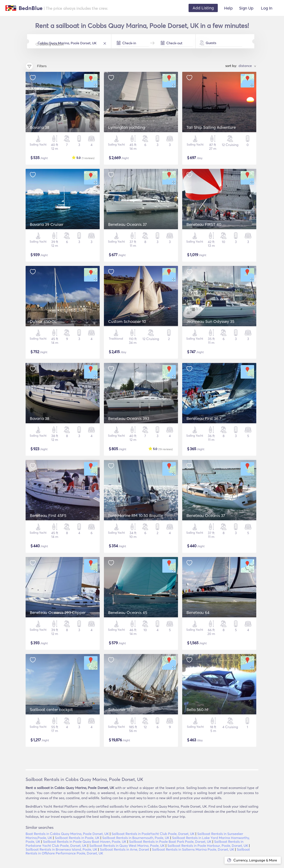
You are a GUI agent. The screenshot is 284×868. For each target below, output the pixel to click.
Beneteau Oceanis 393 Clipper (58, 612)
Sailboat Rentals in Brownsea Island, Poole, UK (61, 849)
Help (228, 8)
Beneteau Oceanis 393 (129, 418)
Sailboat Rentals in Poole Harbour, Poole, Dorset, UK (208, 846)
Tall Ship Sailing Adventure (211, 127)
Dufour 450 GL (43, 321)
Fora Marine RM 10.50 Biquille (136, 515)
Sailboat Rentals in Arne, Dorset (125, 849)
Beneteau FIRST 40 (204, 224)
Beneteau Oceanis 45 (128, 612)
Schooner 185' (121, 710)
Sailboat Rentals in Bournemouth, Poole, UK (136, 838)
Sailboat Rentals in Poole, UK (77, 838)
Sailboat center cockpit (51, 710)
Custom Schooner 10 (127, 321)
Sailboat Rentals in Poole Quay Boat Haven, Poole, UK (85, 842)
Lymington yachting (127, 127)
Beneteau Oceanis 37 (127, 224)
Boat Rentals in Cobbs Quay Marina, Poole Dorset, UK (67, 834)
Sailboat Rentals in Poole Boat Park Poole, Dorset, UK (170, 842)
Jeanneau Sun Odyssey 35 (210, 321)
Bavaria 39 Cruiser (47, 224)
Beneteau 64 (198, 612)
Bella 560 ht (197, 710)
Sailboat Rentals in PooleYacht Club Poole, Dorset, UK (153, 834)
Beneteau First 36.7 (204, 418)
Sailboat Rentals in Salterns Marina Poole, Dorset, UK (193, 849)
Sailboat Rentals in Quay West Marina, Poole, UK (127, 846)
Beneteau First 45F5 (48, 515)
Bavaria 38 (40, 127)
